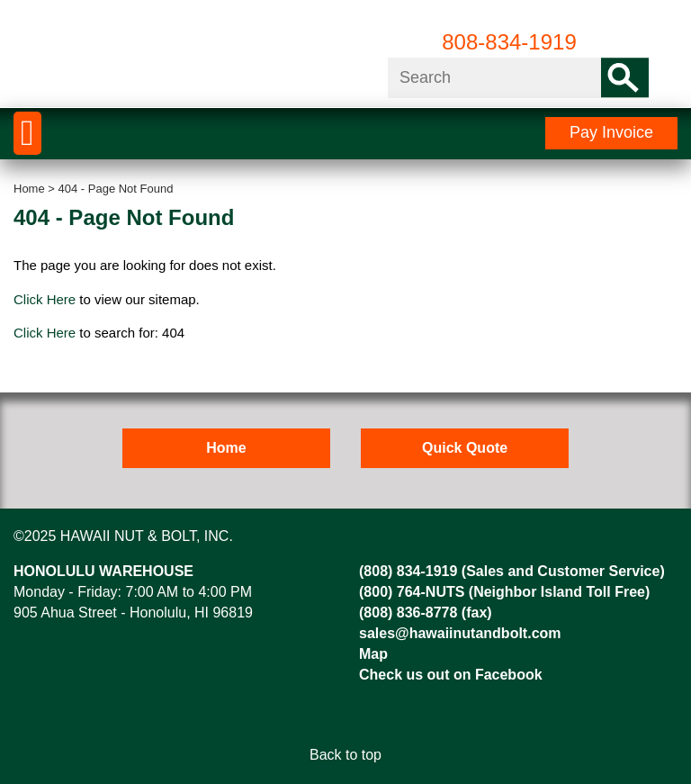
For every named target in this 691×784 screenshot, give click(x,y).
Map (373, 654)
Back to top (345, 755)
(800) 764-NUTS (412, 592)
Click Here (45, 299)
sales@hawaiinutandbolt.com (460, 633)
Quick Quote (465, 448)
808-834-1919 (509, 42)
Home (29, 189)
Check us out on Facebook (451, 675)
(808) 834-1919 (408, 571)
